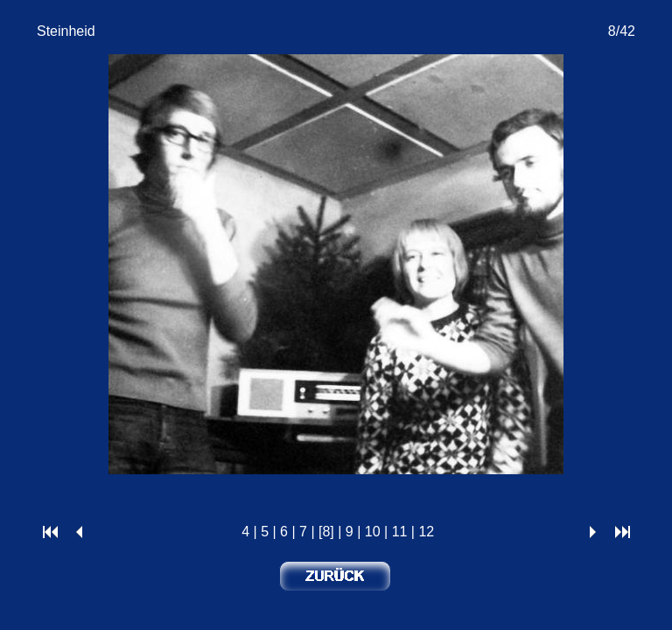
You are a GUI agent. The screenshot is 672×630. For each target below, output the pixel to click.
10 (373, 532)
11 (400, 532)
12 (426, 532)
